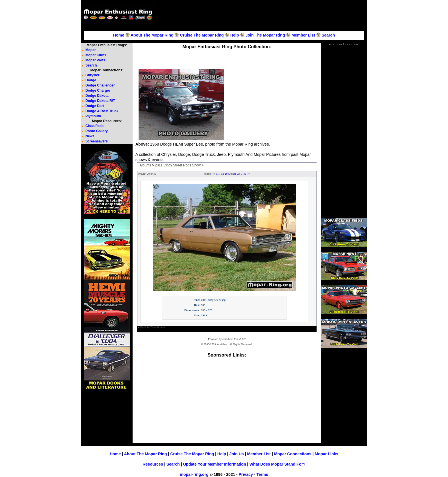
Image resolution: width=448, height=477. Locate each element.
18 (223, 174)
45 (245, 174)
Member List (303, 35)
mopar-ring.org (194, 474)
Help (235, 35)
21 (235, 174)
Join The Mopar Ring (265, 35)
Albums (145, 165)
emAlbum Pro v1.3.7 (234, 339)
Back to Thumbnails (153, 327)
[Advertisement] (261, 15)
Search (328, 35)
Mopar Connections (293, 454)
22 (238, 174)
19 (226, 174)
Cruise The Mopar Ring (202, 35)
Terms (262, 474)
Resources (153, 464)
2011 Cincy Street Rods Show (178, 165)
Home (119, 35)
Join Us (237, 454)
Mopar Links (327, 454)
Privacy (246, 474)
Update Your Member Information (215, 464)
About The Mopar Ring (152, 35)
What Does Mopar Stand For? (277, 464)
